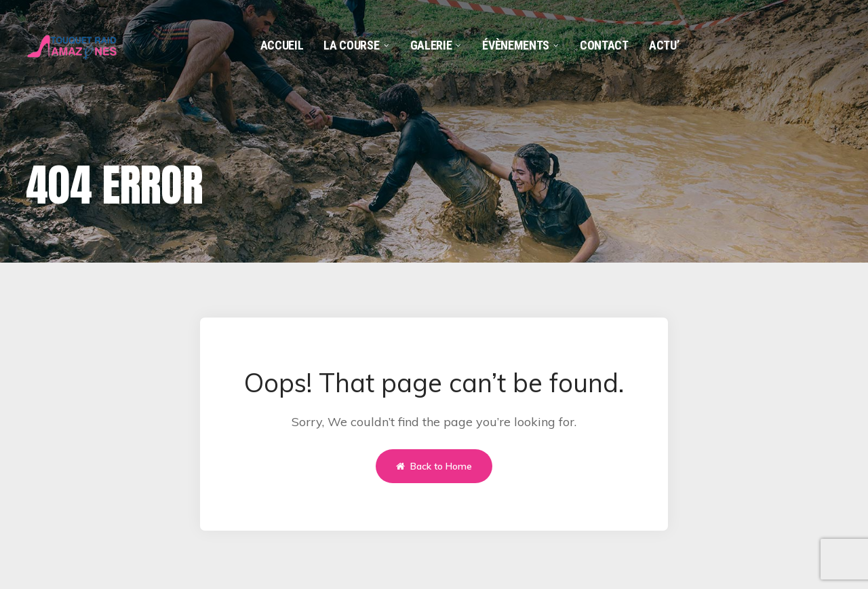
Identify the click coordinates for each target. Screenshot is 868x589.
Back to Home (434, 466)
